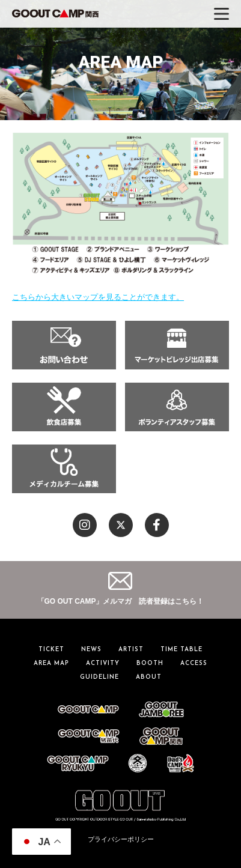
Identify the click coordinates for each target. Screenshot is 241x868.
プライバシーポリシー (121, 839)
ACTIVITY (103, 663)
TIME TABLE (182, 650)
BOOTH (150, 663)
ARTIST (131, 650)
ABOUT (149, 677)
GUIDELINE (99, 677)
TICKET (51, 650)
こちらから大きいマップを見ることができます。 (98, 297)
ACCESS (194, 663)
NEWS (91, 650)
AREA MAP (51, 663)
